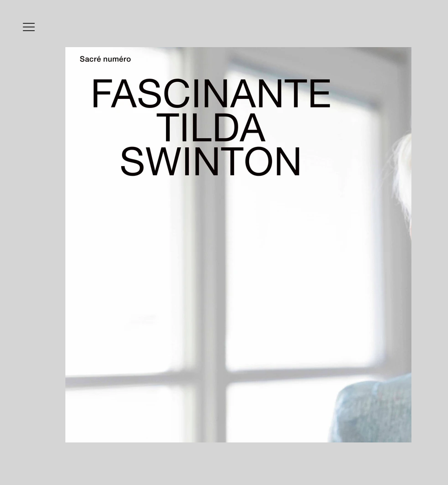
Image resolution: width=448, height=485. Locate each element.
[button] (29, 27)
